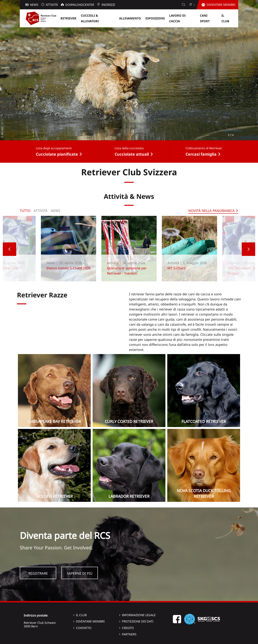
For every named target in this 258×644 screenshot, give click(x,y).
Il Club (81, 615)
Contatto (84, 628)
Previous (10, 249)
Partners (129, 634)
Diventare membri (90, 621)
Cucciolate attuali (132, 154)
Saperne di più (80, 573)
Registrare (38, 573)
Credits (128, 628)
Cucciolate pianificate (57, 154)
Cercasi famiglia (201, 154)
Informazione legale (139, 615)
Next (248, 249)
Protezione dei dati (138, 621)
